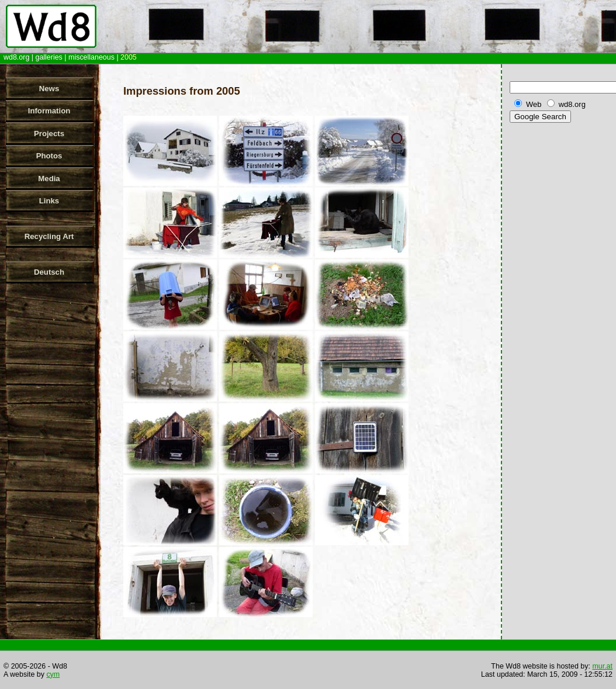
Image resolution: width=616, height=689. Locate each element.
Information (49, 111)
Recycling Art (49, 236)
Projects (49, 134)
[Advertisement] (560, 309)
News (49, 89)
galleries (49, 57)
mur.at (602, 666)
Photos (49, 156)
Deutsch (49, 272)
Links (49, 201)
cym (53, 674)
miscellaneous (91, 57)
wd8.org (16, 57)
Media (49, 179)
